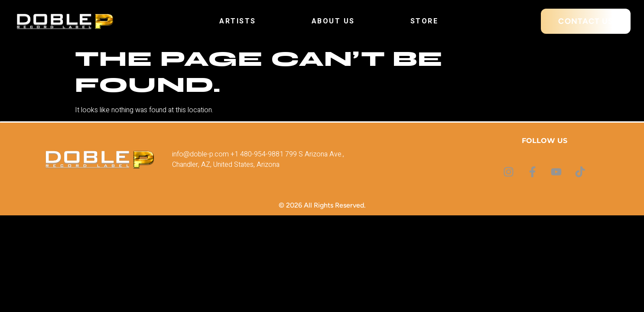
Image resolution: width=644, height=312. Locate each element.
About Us (333, 21)
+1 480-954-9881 (257, 154)
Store (424, 21)
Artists (238, 21)
